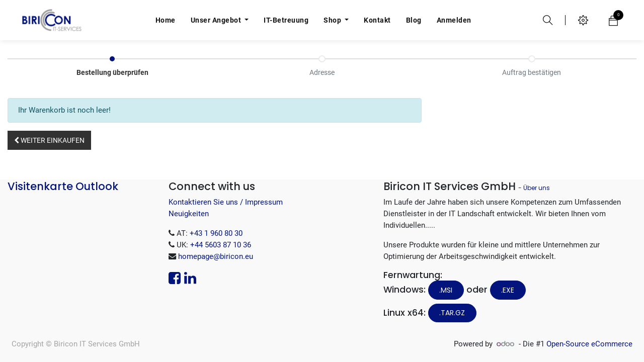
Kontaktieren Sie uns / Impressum (226, 202)
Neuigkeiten (189, 214)
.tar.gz (452, 313)
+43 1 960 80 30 (216, 233)
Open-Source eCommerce (589, 344)
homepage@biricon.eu (216, 256)
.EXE (508, 290)
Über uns (537, 188)
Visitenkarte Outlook (63, 186)
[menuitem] (166, 20)
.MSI (446, 290)
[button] (49, 140)
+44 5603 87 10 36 (221, 245)
